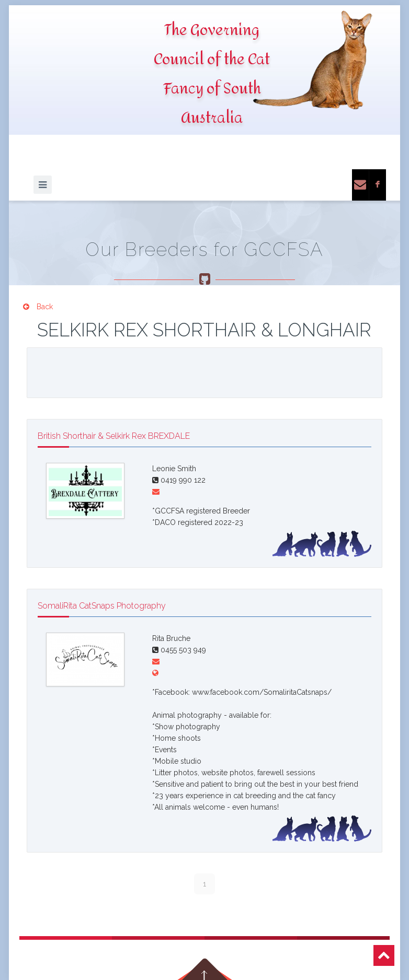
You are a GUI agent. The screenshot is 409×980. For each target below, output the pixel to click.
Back (38, 307)
